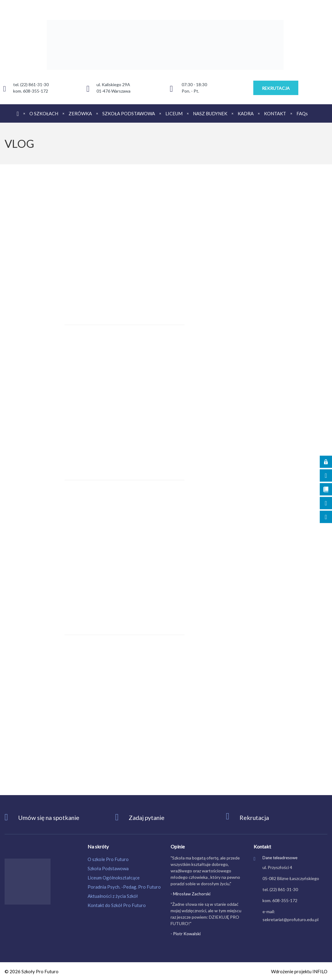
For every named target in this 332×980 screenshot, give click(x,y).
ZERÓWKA (80, 113)
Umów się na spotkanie (49, 817)
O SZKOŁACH (44, 113)
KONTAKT (275, 113)
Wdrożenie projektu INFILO (299, 971)
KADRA (246, 113)
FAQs (302, 113)
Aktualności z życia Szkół (113, 896)
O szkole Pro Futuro (108, 859)
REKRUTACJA (276, 88)
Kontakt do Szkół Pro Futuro (117, 905)
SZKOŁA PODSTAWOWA (129, 113)
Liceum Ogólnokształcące (114, 878)
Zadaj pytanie (147, 817)
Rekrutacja (254, 817)
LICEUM (174, 113)
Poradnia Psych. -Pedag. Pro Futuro (124, 887)
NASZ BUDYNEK (210, 113)
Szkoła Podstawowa (108, 868)
